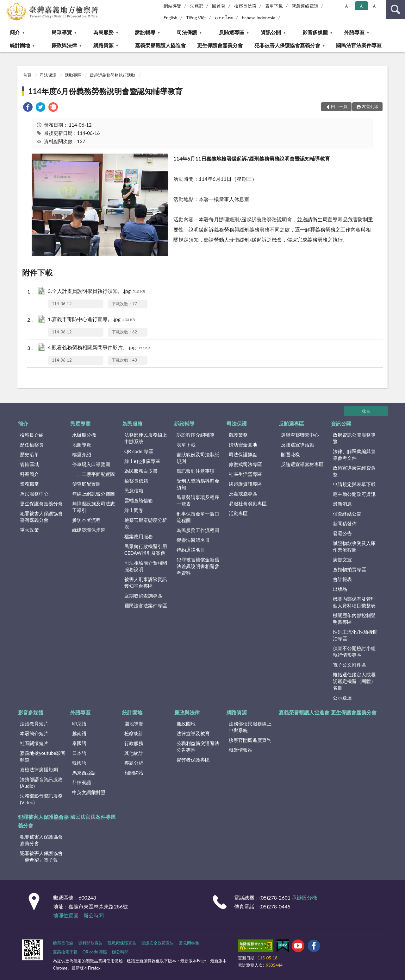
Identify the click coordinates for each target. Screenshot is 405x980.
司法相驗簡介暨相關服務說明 (146, 566)
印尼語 (79, 724)
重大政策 (29, 530)
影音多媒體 (315, 32)
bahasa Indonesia (259, 18)
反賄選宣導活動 (298, 445)
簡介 (15, 32)
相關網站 (134, 773)
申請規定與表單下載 (354, 484)
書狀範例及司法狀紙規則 (198, 458)
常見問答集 (189, 943)
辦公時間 (94, 915)
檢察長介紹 (32, 435)
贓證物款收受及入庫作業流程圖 (354, 546)
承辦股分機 (84, 435)
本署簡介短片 (34, 733)
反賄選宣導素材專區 (302, 464)
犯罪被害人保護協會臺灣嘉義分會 (41, 517)
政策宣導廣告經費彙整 (354, 471)
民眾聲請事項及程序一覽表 (198, 500)
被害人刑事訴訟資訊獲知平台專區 (146, 582)
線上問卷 (134, 510)
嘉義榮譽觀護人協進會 (160, 45)
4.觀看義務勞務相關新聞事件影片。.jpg (99, 348)
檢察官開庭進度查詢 (250, 740)
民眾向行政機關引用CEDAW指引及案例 (146, 550)
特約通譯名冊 (191, 550)
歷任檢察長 (32, 445)
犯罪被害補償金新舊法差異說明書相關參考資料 (198, 566)
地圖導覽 (82, 445)
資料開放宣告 (90, 943)
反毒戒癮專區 (243, 494)
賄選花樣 (290, 454)
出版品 (340, 589)
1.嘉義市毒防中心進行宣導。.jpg (91, 320)
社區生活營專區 (245, 474)
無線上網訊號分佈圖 (93, 494)
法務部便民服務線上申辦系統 (146, 438)
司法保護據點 (243, 454)
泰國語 (79, 743)
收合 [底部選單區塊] (366, 411)
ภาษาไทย (224, 18)
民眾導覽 (62, 32)
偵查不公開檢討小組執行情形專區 (354, 651)
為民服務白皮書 (141, 471)
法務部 (197, 6)
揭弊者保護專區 (193, 760)
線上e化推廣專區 (142, 461)
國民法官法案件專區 (359, 45)
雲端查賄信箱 (139, 500)
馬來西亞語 (84, 773)
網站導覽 (172, 6)
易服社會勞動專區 (248, 503)
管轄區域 (29, 464)
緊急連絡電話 (305, 6)
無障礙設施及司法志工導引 (93, 507)
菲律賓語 (82, 782)
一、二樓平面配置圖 (93, 474)
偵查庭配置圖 (86, 484)
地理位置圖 (66, 915)
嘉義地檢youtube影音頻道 (43, 756)
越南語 (79, 733)
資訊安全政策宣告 (158, 943)
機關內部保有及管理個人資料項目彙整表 (354, 602)
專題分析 (134, 763)
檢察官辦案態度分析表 (146, 523)
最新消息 (342, 504)
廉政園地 (186, 724)
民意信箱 (134, 490)
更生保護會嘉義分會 (220, 45)
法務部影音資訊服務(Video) (41, 799)
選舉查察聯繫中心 (300, 435)
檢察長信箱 (245, 6)
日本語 (79, 753)
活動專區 (73, 75)
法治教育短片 (34, 724)
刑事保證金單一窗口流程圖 (198, 517)
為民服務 (103, 32)
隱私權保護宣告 (122, 943)
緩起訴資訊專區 (245, 484)
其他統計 (134, 753)
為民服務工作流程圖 (198, 530)
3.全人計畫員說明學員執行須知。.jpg (97, 291)
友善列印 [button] (370, 106)
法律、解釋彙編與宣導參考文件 (354, 455)
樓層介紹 (82, 454)
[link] (28, 108)
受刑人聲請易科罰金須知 (198, 484)
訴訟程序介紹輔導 (196, 435)
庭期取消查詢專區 (143, 596)
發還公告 (342, 533)
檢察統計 (134, 733)
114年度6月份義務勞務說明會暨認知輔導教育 (105, 91)
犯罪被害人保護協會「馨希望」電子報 (41, 856)
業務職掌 (29, 484)
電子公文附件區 (349, 665)
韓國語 (79, 763)
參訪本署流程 (86, 520)
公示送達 (342, 698)
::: (5, 5)
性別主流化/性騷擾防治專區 (355, 635)
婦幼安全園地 (243, 445)
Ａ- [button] (347, 6)
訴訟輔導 (145, 32)
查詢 (396, 9)
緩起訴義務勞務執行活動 (112, 75)
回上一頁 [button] (339, 106)
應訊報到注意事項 (196, 471)
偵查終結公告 (347, 514)
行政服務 (134, 743)
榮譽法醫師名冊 (193, 540)
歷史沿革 (29, 454)
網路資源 (103, 45)
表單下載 (274, 6)
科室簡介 (29, 474)
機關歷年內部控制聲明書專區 (354, 619)
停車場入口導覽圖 (91, 464)
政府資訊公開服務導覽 (354, 438)
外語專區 (354, 32)
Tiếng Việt (196, 18)
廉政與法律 (64, 45)
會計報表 (342, 579)
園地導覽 (134, 724)
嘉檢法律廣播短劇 (39, 769)
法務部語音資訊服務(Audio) (41, 783)
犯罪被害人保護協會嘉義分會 (287, 45)
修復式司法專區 (245, 464)
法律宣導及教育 (193, 733)
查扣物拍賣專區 (349, 569)
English (171, 18)
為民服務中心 (34, 494)
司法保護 (187, 32)
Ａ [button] (361, 6)
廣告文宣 (342, 560)
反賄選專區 (232, 32)
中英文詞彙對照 (89, 792)
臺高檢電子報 (65, 952)
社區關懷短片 (34, 743)
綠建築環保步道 (89, 530)
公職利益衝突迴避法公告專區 (198, 746)
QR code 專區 (139, 451)
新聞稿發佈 (345, 523)
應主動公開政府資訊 (354, 494)
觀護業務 (238, 435)
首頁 (27, 75)
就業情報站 (241, 750)
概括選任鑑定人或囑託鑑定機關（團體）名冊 (354, 681)
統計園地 (20, 45)
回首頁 (219, 6)
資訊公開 (271, 32)
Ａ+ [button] (376, 6)
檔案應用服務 (139, 536)
